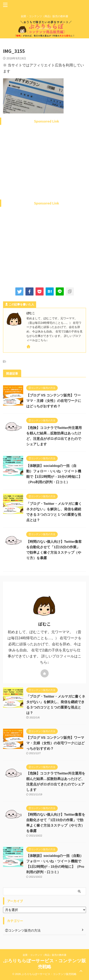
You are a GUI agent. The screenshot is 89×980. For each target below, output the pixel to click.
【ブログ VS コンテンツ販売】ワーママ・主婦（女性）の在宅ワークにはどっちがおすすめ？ (54, 401)
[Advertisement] (45, 167)
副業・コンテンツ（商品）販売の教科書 (45, 955)
